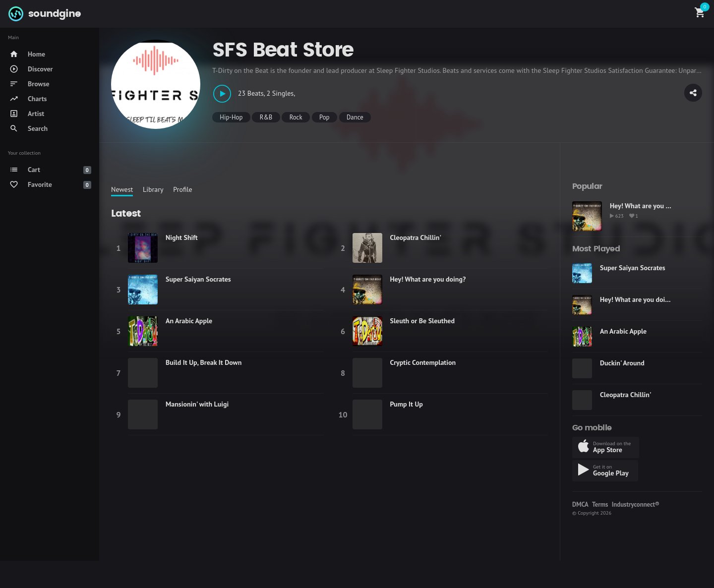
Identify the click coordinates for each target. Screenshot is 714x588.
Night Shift (182, 237)
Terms (600, 504)
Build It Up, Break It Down (204, 362)
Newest (122, 189)
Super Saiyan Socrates (198, 279)
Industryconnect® (636, 504)
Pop (324, 117)
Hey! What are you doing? (428, 279)
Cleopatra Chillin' (416, 237)
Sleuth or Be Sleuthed (423, 321)
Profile (182, 189)
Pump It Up (407, 404)
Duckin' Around (622, 363)
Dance (355, 117)
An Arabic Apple (189, 321)
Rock (296, 117)
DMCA (580, 504)
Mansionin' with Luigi (197, 404)
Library (153, 189)
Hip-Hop (231, 117)
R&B (266, 117)
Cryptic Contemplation (423, 362)
